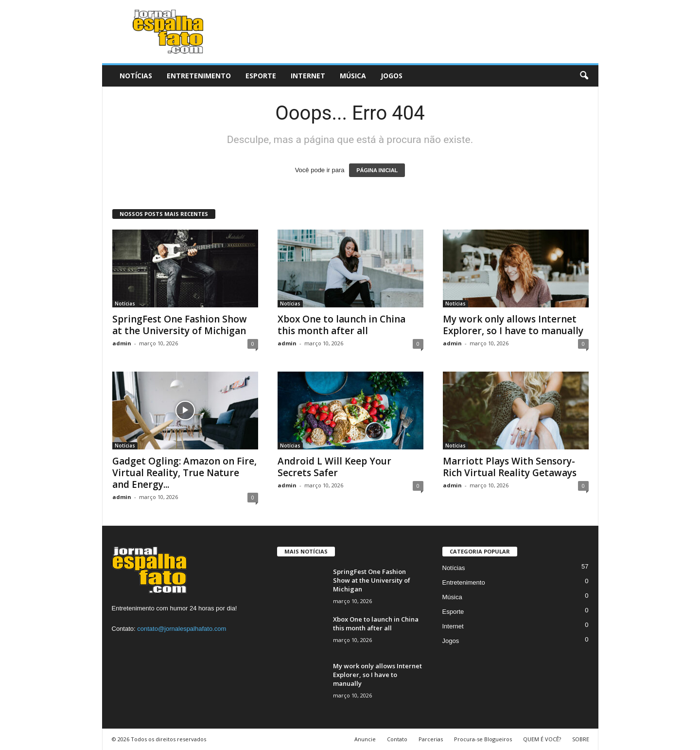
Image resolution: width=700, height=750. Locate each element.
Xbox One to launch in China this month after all (341, 325)
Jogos (392, 76)
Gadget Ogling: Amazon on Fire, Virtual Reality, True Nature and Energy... (184, 473)
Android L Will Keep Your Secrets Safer (334, 467)
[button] (584, 76)
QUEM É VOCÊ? (542, 739)
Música (353, 76)
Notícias (136, 76)
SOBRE (581, 739)
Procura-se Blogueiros (483, 739)
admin (122, 343)
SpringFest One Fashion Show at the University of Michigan (180, 325)
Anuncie (365, 739)
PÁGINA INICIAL (377, 170)
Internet (308, 76)
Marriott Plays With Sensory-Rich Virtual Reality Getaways (510, 467)
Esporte (261, 76)
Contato (397, 739)
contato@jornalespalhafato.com (182, 629)
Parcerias (431, 739)
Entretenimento (199, 76)
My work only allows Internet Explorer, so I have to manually (513, 325)
